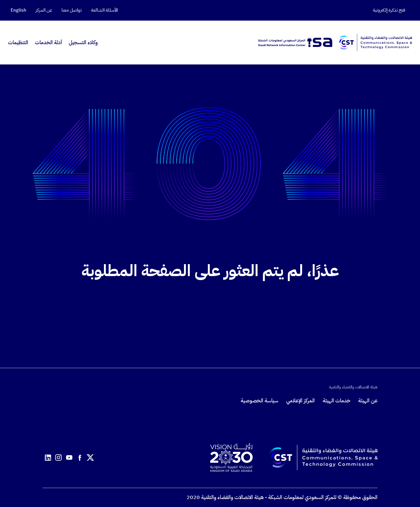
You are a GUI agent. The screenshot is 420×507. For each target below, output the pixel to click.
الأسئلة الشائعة (104, 10)
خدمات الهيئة (336, 401)
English (18, 10)
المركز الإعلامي (300, 401)
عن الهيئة (368, 401)
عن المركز (44, 10)
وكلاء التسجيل (83, 43)
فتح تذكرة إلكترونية (389, 10)
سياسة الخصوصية (259, 401)
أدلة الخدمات (48, 43)
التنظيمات (18, 43)
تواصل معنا (72, 10)
